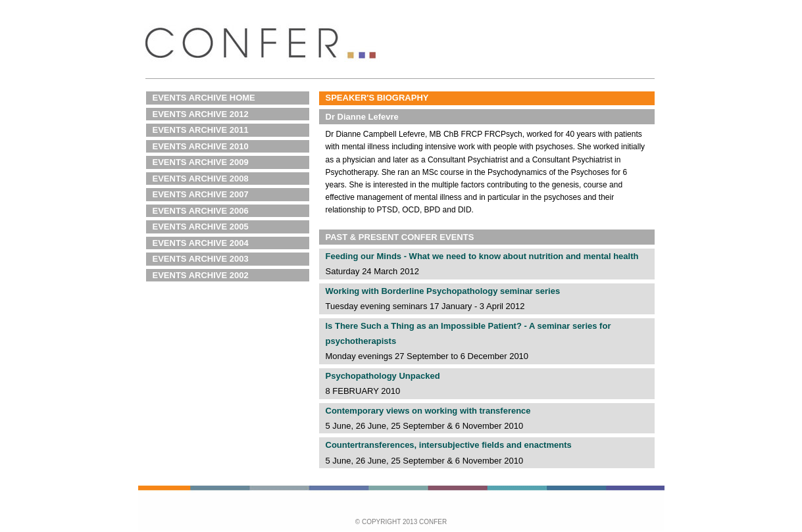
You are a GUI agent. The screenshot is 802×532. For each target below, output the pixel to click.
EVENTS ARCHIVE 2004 (201, 243)
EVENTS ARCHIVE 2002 (201, 275)
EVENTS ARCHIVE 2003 (201, 259)
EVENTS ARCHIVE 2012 (201, 114)
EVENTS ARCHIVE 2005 (201, 227)
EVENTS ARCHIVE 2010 (201, 146)
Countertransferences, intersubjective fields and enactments (449, 445)
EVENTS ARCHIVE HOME (204, 98)
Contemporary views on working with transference (428, 411)
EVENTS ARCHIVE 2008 (201, 179)
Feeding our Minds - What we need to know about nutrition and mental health (482, 256)
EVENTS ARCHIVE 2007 (201, 194)
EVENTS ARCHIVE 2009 (201, 162)
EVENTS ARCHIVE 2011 (201, 130)
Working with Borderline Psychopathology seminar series (443, 291)
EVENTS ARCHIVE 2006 (201, 211)
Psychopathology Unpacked (383, 376)
